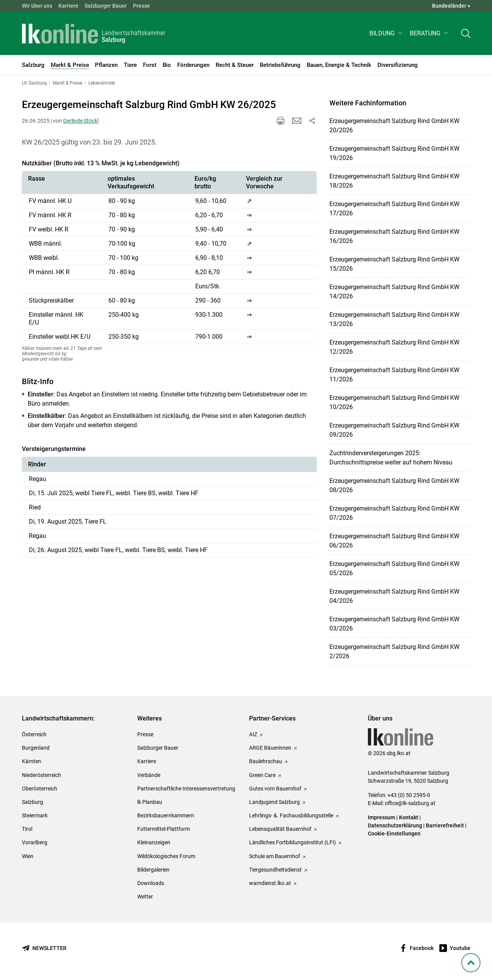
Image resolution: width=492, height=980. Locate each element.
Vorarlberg (35, 842)
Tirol (27, 829)
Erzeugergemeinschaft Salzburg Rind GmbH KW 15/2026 (394, 264)
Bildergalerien (153, 870)
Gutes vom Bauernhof (275, 789)
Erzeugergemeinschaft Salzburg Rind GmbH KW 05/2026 (394, 568)
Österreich (34, 734)
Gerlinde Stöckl (81, 121)
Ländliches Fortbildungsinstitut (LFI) (293, 842)
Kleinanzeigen (154, 842)
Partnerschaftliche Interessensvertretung (186, 789)
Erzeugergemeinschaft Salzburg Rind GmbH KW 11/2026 (394, 375)
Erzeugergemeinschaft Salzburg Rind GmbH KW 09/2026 (394, 430)
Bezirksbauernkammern (166, 815)
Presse (141, 6)
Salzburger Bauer (106, 6)
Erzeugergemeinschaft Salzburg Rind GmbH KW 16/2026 (394, 236)
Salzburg (32, 802)
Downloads (151, 883)
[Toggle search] (466, 33)
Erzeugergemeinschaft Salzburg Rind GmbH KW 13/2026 (394, 319)
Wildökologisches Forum (166, 856)
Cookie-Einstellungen (394, 834)
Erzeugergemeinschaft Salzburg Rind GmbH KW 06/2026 (394, 541)
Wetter (145, 897)
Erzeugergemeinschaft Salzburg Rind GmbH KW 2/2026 (394, 651)
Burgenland (36, 748)
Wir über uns (37, 6)
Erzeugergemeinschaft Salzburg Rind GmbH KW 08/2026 (394, 485)
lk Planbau (150, 802)
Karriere (68, 6)
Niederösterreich (42, 775)
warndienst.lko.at (270, 883)
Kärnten (32, 761)
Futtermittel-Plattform (164, 829)
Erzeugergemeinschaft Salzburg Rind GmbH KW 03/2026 (394, 624)
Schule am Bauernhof (275, 856)
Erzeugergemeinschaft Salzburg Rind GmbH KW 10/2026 (394, 402)
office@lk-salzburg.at (410, 803)
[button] (386, 33)
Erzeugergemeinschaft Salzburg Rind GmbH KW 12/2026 (394, 347)
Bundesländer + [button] (451, 6)
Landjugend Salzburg (274, 802)
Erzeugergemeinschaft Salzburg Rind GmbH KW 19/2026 (394, 153)
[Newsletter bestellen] (44, 948)
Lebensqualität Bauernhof (280, 829)
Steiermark (35, 815)
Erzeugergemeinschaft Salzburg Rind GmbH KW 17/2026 (394, 209)
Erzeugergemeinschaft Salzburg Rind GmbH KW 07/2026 (394, 513)
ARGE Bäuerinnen (270, 748)
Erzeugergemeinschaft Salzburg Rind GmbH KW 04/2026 (394, 596)
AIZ (253, 734)
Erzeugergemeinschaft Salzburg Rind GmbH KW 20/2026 (394, 126)
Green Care (262, 775)
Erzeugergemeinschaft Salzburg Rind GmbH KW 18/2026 (394, 181)
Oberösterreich (40, 789)
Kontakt (409, 817)
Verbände (149, 775)
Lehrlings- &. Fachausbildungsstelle (291, 815)
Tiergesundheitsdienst (275, 870)
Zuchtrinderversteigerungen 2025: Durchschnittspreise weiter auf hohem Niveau (391, 458)
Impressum (381, 817)
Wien (28, 856)
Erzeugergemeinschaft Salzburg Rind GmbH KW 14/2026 (394, 292)
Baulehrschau (266, 761)
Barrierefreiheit (445, 825)
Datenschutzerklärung (396, 825)
